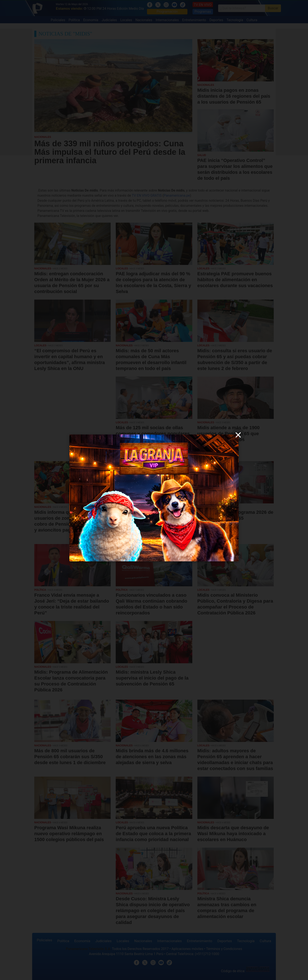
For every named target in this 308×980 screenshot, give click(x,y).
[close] (238, 435)
